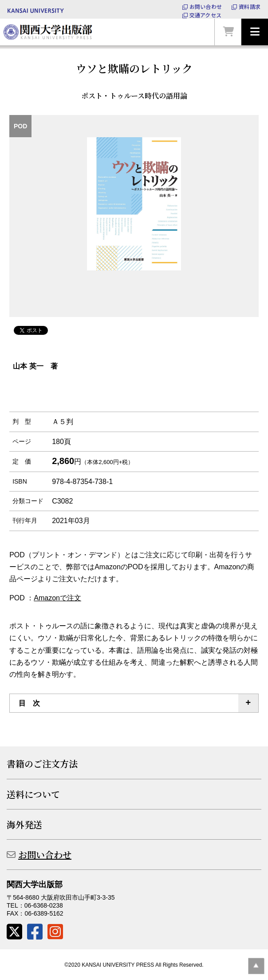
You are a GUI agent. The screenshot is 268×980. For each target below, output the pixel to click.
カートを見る (228, 32)
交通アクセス (205, 15)
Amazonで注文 (57, 598)
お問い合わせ (206, 7)
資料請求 (250, 7)
